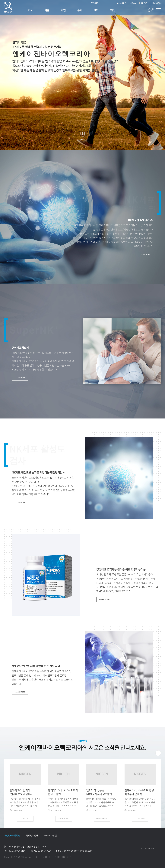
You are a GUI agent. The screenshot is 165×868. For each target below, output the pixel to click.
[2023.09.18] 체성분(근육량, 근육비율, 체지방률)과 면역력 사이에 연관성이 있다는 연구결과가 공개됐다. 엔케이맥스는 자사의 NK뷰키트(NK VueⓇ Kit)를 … (140, 806)
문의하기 (95, 3)
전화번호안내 (32, 835)
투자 (80, 10)
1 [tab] (160, 72)
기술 (47, 10)
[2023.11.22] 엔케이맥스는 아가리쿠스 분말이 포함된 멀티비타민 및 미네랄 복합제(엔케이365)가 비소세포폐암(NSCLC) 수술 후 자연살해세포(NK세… (25, 806)
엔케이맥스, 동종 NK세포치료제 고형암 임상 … (101, 794)
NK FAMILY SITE (148, 848)
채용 (113, 10)
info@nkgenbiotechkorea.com (78, 851)
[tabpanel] (82, 75)
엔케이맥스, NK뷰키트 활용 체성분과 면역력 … (139, 792)
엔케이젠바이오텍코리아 (12, 8)
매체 (96, 10)
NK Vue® (134, 3)
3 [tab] (160, 78)
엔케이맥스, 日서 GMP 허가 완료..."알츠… (63, 792)
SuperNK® (121, 3)
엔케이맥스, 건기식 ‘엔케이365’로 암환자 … (23, 792)
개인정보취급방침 (12, 835)
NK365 (144, 3)
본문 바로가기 (0, 0)
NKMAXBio (156, 3)
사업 (63, 10)
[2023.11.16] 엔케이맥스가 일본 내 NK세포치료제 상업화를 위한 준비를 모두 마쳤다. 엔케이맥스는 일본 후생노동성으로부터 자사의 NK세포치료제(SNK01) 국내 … (63, 806)
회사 (30, 10)
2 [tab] (160, 75)
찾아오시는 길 (51, 835)
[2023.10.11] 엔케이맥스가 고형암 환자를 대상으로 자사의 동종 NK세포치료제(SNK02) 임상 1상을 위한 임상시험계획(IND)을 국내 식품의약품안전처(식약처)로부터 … (101, 806)
